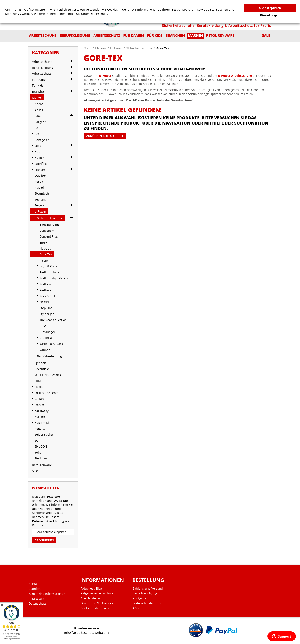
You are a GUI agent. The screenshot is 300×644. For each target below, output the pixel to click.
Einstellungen (270, 15)
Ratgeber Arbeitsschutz (97, 593)
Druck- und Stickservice (97, 603)
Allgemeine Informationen (47, 594)
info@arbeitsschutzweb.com (86, 633)
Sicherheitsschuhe (139, 48)
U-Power (116, 48)
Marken (101, 48)
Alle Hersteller (91, 598)
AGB (136, 608)
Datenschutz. (99, 14)
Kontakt (34, 584)
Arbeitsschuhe (242, 76)
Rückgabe (139, 598)
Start (87, 48)
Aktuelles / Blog (91, 589)
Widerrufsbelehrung (147, 603)
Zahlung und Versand (148, 589)
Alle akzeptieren (270, 8)
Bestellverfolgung (145, 593)
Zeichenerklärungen (95, 608)
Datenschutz (37, 604)
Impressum (37, 599)
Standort (35, 589)
